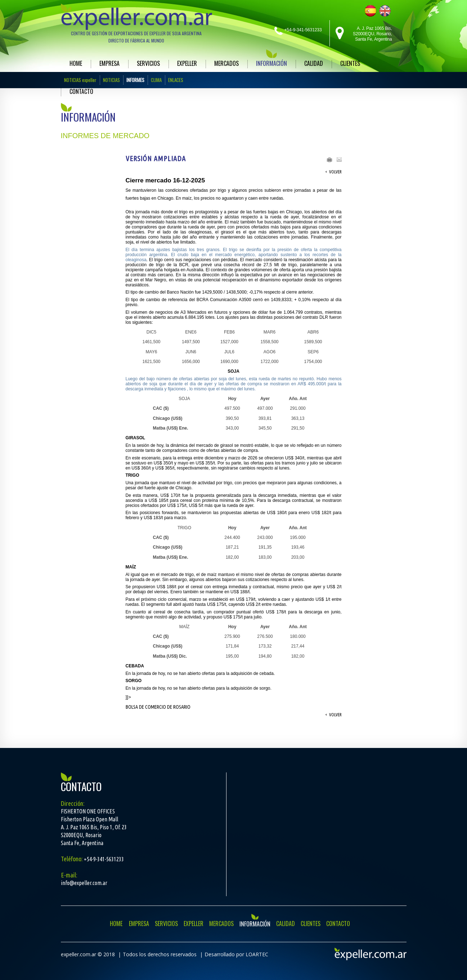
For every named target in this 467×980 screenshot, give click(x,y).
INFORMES (135, 80)
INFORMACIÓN (271, 63)
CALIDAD (314, 63)
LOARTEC (257, 954)
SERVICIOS (148, 63)
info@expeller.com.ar (84, 883)
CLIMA (156, 80)
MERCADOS (226, 63)
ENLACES (176, 80)
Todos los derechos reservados (160, 954)
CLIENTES (350, 63)
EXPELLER (187, 63)
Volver (335, 172)
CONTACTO (81, 91)
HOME (76, 63)
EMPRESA (109, 63)
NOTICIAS (111, 80)
